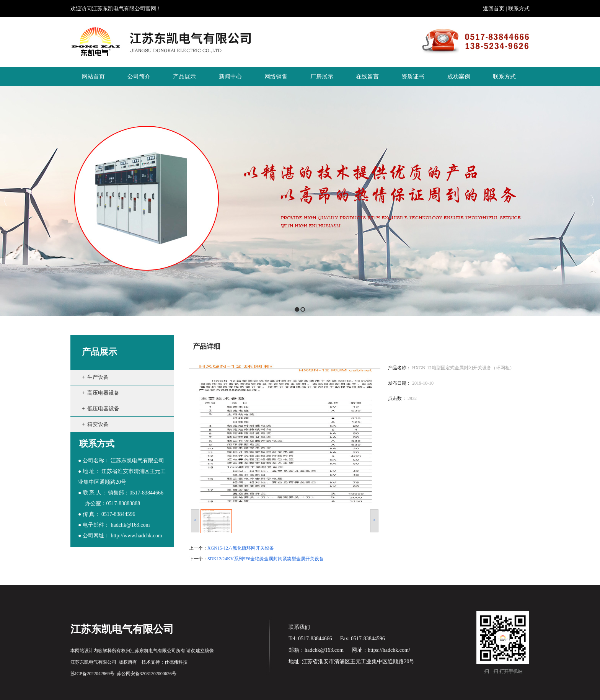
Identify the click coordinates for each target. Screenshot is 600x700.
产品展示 (99, 352)
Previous (6, 201)
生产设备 (98, 377)
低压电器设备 (103, 409)
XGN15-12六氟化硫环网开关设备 (241, 548)
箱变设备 (98, 424)
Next (592, 201)
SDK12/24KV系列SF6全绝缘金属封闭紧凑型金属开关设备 (266, 559)
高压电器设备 (103, 393)
